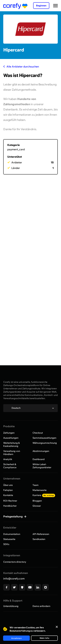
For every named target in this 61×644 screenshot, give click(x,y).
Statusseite (9, 539)
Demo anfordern (41, 606)
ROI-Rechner (10, 501)
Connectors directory (15, 562)
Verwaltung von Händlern (12, 453)
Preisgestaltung (13, 516)
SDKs (6, 544)
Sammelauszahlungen (44, 438)
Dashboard (39, 459)
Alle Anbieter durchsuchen (21, 66)
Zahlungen (9, 433)
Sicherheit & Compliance (10, 466)
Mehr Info (44, 638)
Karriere (44, 495)
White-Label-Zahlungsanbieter (42, 466)
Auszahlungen (11, 438)
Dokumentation (12, 534)
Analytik (8, 459)
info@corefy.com (14, 578)
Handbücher (10, 506)
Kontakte (8, 495)
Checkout (38, 433)
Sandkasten (39, 539)
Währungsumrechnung (45, 443)
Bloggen (37, 501)
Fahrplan (8, 490)
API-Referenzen (41, 534)
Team (36, 485)
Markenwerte (40, 490)
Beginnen (41, 6)
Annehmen (16, 638)
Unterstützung (11, 606)
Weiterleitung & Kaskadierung (11, 444)
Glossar (37, 506)
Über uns (8, 485)
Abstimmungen (41, 451)
